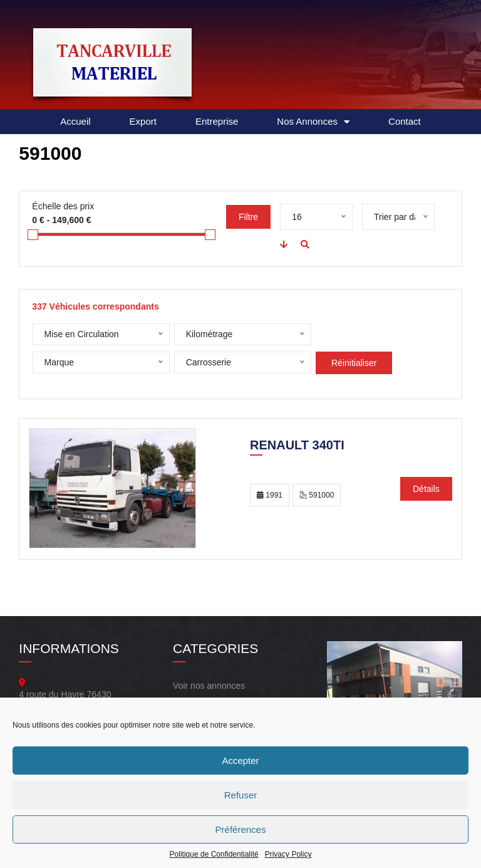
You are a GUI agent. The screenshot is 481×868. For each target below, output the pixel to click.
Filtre (248, 217)
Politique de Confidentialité (214, 854)
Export (143, 121)
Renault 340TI (297, 446)
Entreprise (217, 121)
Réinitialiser (209, 363)
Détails (426, 489)
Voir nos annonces (209, 686)
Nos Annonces (313, 122)
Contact (405, 121)
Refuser (241, 795)
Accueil (75, 121)
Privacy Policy (288, 854)
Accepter (240, 761)
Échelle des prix (63, 206)
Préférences (241, 829)
